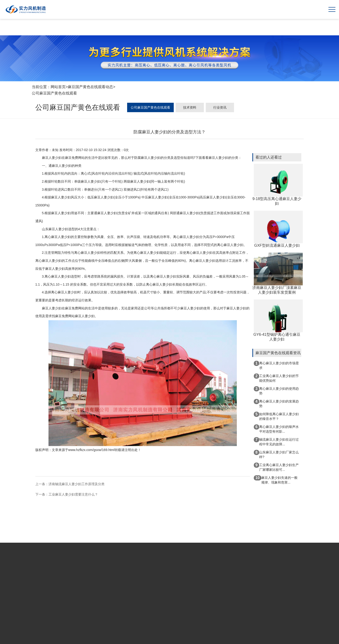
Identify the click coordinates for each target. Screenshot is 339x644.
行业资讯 (220, 107)
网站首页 (58, 87)
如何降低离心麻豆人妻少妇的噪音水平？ (276, 416)
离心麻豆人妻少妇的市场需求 (276, 365)
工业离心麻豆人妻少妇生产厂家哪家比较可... (276, 467)
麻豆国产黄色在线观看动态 (90, 87)
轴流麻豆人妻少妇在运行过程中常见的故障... (276, 442)
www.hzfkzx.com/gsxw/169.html (91, 450)
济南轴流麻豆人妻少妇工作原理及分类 (77, 484)
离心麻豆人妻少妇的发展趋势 (276, 403)
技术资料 (190, 107)
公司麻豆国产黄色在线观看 (54, 93)
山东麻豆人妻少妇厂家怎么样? (276, 454)
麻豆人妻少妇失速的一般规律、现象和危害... (276, 480)
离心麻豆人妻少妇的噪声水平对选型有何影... (276, 429)
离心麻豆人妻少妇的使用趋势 (276, 391)
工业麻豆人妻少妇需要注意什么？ (73, 494)
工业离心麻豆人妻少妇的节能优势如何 (276, 378)
